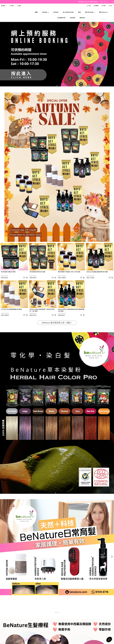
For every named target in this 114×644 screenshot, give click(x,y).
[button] (57, 86)
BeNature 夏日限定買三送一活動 (57, 323)
